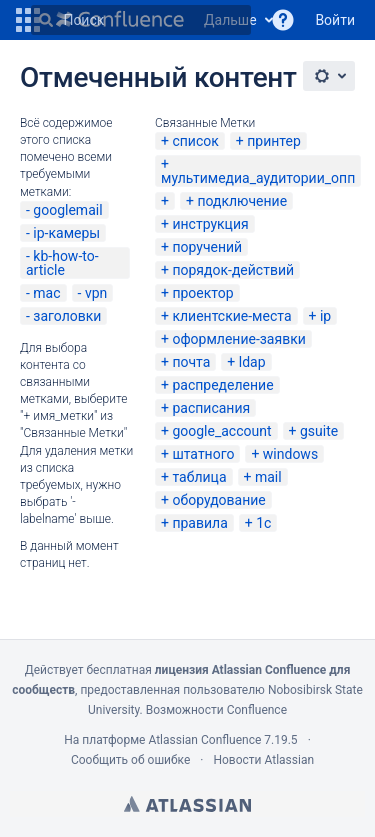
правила (199, 523)
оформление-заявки (238, 339)
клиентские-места (231, 316)
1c (263, 523)
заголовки (67, 316)
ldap (252, 362)
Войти (335, 20)
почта (191, 362)
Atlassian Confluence (204, 740)
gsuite (319, 431)
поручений (207, 247)
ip (325, 316)
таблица (199, 477)
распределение (222, 385)
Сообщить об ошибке (130, 760)
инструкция (210, 224)
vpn (96, 293)
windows (290, 454)
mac (46, 293)
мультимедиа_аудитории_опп (258, 178)
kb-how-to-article (62, 263)
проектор (202, 293)
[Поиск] (46, 20)
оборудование (218, 500)
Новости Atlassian (263, 760)
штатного (203, 454)
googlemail (67, 210)
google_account (221, 431)
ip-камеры (66, 233)
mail (268, 477)
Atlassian (187, 804)
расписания (211, 408)
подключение (242, 201)
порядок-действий (233, 270)
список (195, 141)
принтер (274, 141)
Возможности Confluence (216, 710)
